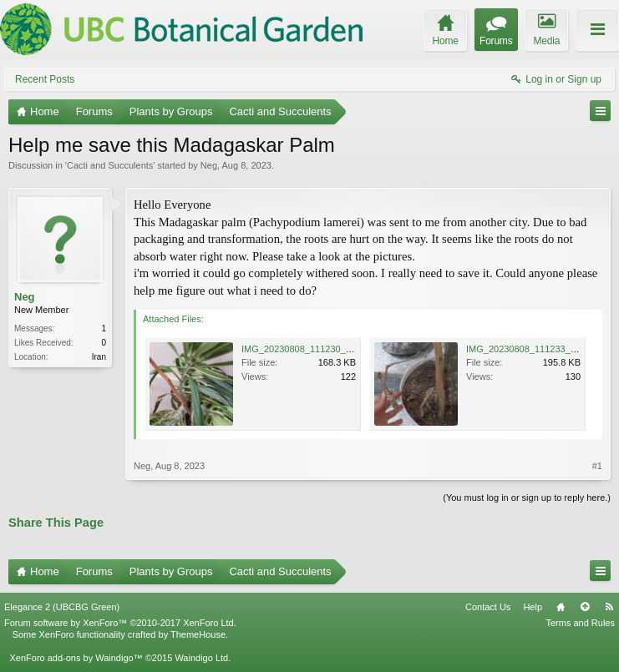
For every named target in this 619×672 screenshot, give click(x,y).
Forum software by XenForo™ (120, 623)
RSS (609, 607)
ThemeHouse (198, 634)
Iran (99, 357)
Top (585, 607)
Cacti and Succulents (110, 165)
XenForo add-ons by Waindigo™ (76, 658)
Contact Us (488, 607)
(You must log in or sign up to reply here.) (527, 498)
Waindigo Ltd (201, 658)
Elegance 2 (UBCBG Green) (62, 607)
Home (561, 607)
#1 (597, 466)
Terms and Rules (580, 623)
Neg (209, 165)
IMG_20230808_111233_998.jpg (533, 349)
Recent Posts (45, 79)
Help (533, 607)
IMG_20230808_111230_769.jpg (309, 349)
